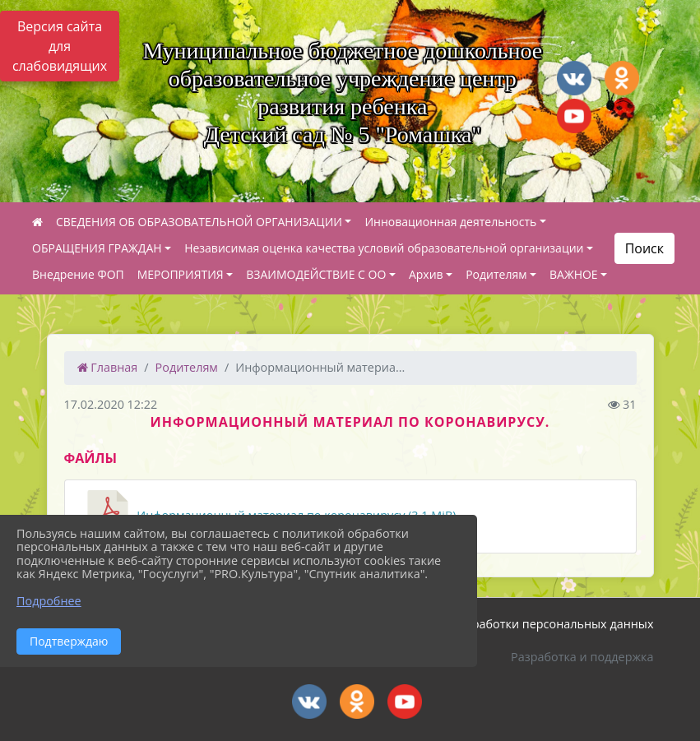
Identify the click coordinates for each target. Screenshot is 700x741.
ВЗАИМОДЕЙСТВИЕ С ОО (316, 274)
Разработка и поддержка (582, 657)
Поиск (644, 248)
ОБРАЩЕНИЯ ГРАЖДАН (97, 248)
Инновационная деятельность (450, 222)
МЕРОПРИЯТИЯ (181, 274)
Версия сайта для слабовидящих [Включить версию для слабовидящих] (60, 46)
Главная (108, 367)
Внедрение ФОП (78, 274)
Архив (426, 274)
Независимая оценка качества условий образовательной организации (384, 248)
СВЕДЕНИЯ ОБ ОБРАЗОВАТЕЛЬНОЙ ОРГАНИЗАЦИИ (199, 222)
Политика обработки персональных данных (526, 624)
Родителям (496, 274)
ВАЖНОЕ (574, 274)
